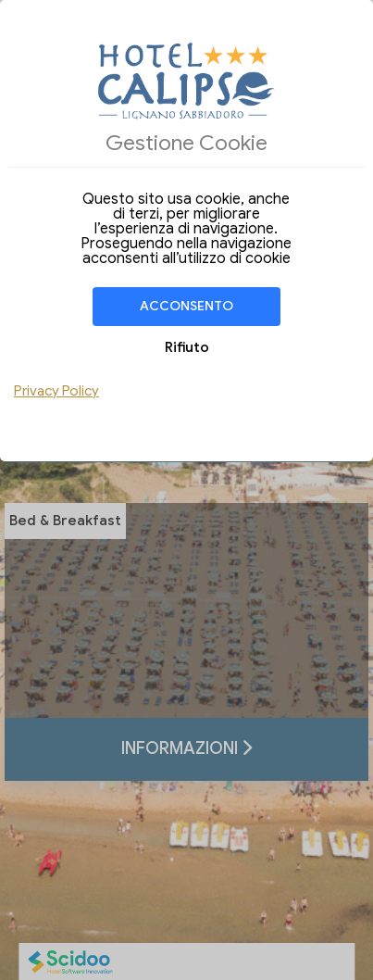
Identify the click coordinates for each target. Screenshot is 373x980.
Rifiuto (187, 347)
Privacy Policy (56, 391)
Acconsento (186, 306)
